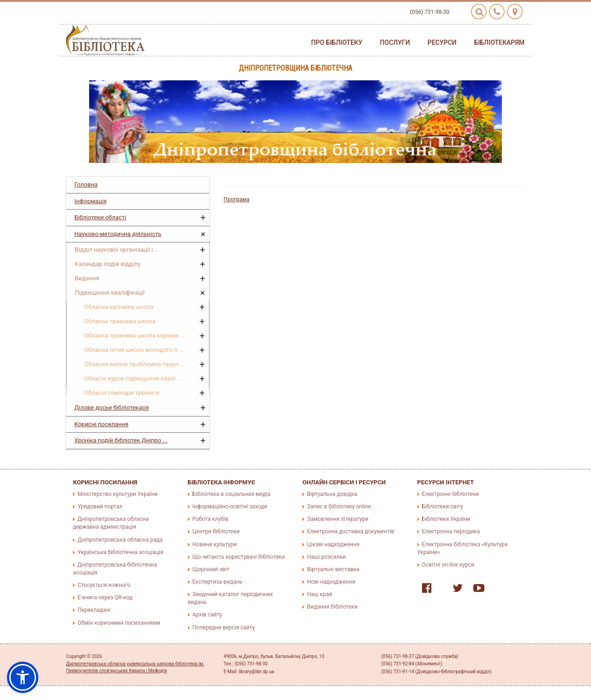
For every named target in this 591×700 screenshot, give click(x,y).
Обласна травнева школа (120, 321)
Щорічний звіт (211, 569)
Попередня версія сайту (224, 628)
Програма (236, 199)
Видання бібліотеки (332, 607)
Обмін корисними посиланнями (119, 623)
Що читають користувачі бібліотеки (239, 557)
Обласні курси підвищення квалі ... (133, 378)
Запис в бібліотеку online (339, 507)
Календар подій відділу (108, 264)
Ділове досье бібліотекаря (112, 407)
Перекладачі (94, 610)
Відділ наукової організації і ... (117, 250)
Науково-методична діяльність (118, 234)
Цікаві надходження (333, 544)
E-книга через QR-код (105, 597)
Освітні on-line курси (448, 565)
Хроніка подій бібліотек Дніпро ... (121, 440)
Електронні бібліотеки (451, 494)
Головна (86, 184)
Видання (87, 278)
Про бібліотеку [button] (337, 42)
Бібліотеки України (446, 519)
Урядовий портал (100, 507)
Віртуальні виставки (333, 569)
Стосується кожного (104, 585)
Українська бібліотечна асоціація (121, 552)
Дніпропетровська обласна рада (120, 540)
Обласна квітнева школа (119, 307)
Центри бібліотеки (216, 531)
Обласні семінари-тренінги (121, 393)
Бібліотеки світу (443, 507)
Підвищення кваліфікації (110, 293)
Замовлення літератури (338, 519)
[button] (23, 677)
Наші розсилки (326, 557)
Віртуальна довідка (332, 494)
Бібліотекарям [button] (499, 42)
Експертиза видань (217, 582)
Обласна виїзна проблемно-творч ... (135, 364)
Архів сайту (207, 615)
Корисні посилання (101, 424)
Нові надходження (331, 582)
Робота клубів (211, 519)
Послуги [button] (395, 42)
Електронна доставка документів (351, 531)
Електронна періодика (451, 531)
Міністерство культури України (118, 494)
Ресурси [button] (442, 42)
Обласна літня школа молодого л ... (134, 350)
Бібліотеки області (100, 217)
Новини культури (215, 544)
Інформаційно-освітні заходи (230, 507)
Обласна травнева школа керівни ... (134, 335)
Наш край (320, 594)
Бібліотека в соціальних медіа (232, 494)
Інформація (90, 201)
